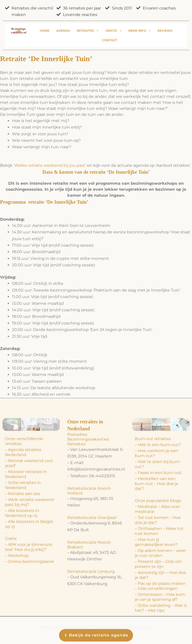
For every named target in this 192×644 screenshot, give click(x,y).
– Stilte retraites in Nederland (23, 485)
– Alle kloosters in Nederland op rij (22, 513)
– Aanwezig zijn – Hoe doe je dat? (160, 575)
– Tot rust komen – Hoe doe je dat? (158, 520)
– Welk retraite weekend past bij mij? (29, 502)
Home (45, 31)
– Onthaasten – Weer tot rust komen (159, 531)
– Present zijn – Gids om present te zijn (158, 564)
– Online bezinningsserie (29, 562)
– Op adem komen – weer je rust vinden (160, 553)
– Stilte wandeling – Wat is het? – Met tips (161, 608)
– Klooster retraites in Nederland (26, 474)
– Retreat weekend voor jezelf (29, 463)
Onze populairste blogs (158, 501)
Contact (110, 40)
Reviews (165, 31)
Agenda (63, 31)
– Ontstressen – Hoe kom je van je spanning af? (160, 597)
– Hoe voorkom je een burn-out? (156, 453)
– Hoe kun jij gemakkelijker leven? (156, 542)
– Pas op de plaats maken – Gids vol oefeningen (160, 586)
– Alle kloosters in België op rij (29, 524)
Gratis (113, 31)
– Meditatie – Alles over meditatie (157, 509)
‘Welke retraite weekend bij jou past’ (50, 165)
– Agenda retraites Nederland (23, 452)
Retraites (88, 31)
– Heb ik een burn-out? (158, 445)
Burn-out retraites (153, 439)
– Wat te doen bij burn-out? (158, 464)
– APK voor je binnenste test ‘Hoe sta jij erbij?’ (29, 547)
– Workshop (17, 556)
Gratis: (11, 539)
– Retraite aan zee (23, 494)
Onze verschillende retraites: (24, 441)
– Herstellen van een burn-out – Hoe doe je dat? (157, 484)
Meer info (139, 31)
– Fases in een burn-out (158, 473)
